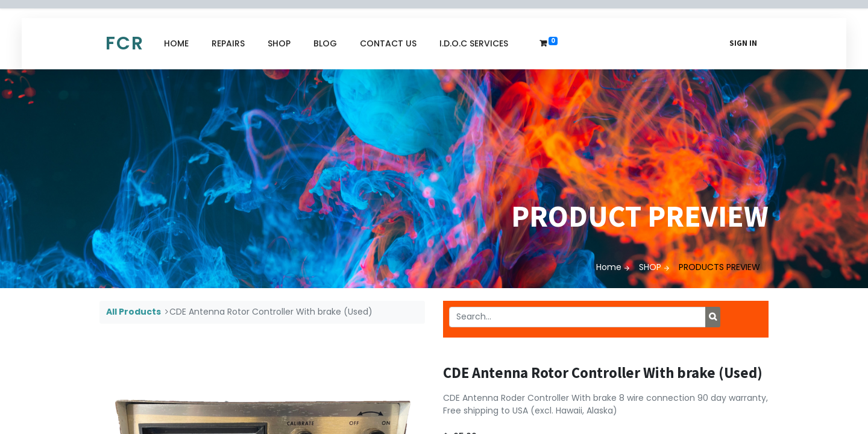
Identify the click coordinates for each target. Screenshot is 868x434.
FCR (125, 43)
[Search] (713, 317)
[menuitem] (176, 44)
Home (609, 267)
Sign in (743, 43)
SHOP (650, 267)
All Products (134, 312)
